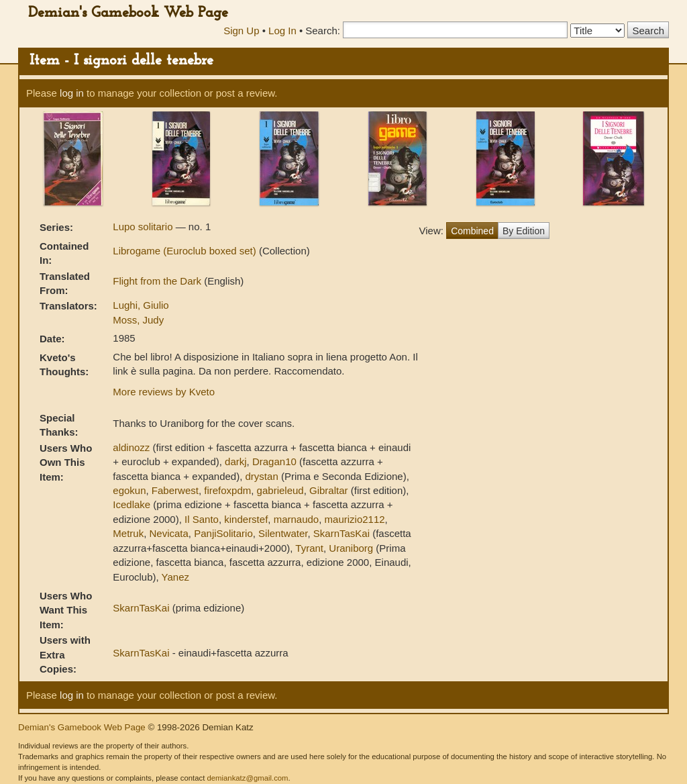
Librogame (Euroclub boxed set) (186, 251)
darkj (236, 461)
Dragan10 (274, 461)
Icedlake (131, 504)
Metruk (128, 533)
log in (72, 93)
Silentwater (283, 533)
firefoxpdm (227, 490)
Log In (282, 31)
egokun (129, 490)
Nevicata (168, 533)
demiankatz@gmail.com (247, 778)
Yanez (175, 577)
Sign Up (241, 31)
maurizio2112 (355, 519)
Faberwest (175, 490)
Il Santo (202, 519)
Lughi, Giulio (141, 305)
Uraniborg (351, 548)
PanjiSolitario (223, 533)
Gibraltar (329, 490)
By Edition (524, 231)
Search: (323, 31)
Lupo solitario (144, 227)
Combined (472, 231)
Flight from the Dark (158, 281)
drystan (262, 476)
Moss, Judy (138, 320)
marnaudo (297, 519)
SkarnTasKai (341, 533)
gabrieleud (280, 490)
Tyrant (309, 548)
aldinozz (131, 447)
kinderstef (246, 519)
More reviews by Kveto (164, 392)
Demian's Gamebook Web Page (128, 13)
